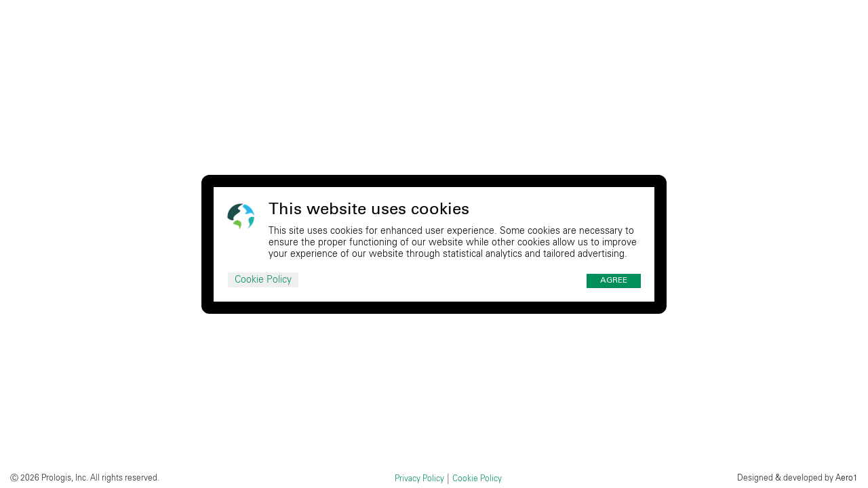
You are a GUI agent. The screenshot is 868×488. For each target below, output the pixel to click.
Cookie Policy (263, 280)
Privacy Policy (419, 479)
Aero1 (847, 478)
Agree (614, 281)
